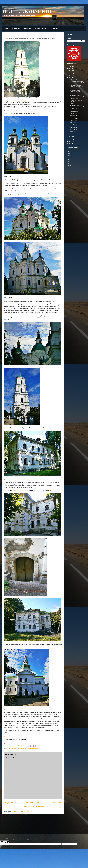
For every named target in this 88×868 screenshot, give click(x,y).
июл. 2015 (73, 120)
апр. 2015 (73, 127)
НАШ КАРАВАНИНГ (28, 12)
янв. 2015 (73, 134)
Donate (55, 28)
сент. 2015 (73, 116)
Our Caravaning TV (42, 28)
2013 (70, 139)
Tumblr (70, 160)
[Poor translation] (7, 842)
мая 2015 (73, 125)
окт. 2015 (73, 113)
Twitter (70, 150)
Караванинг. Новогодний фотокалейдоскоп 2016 (77, 82)
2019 (70, 68)
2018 (70, 71)
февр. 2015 (73, 132)
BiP (69, 156)
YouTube (71, 166)
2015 (70, 77)
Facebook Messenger (74, 164)
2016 (70, 75)
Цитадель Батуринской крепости (20, 101)
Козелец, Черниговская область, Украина (19, 750)
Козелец (28, 748)
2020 (70, 66)
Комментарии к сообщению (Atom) (22, 811)
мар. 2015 (73, 129)
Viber (70, 154)
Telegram (71, 152)
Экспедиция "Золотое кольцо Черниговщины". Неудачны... (77, 87)
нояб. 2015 (73, 111)
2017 (70, 73)
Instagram (71, 158)
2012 (70, 141)
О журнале (16, 28)
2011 (70, 144)
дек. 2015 (73, 79)
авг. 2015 (73, 118)
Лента (6, 28)
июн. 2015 (73, 123)
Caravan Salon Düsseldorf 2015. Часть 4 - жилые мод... (77, 102)
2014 (70, 137)
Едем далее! (7, 736)
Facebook (71, 162)
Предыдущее (57, 803)
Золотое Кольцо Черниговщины (17, 748)
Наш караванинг (36, 748)
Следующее (8, 803)
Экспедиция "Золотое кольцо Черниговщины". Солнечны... (77, 92)
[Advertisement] (72, 196)
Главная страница (32, 803)
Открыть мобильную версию (33, 806)
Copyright (28, 28)
